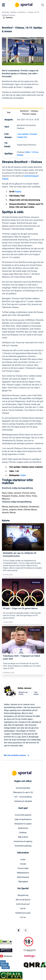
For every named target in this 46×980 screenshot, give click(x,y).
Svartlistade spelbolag (23, 846)
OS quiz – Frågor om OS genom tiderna (20, 608)
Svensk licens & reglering (23, 842)
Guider (23, 860)
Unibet (23, 475)
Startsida (5, 12)
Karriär (23, 909)
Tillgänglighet (23, 882)
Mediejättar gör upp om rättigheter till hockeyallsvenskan (20, 555)
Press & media (23, 868)
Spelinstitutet (23, 828)
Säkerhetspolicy (23, 877)
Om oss (23, 917)
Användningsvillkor (23, 788)
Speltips (14, 12)
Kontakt (23, 864)
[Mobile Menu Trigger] (4, 5)
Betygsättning (23, 895)
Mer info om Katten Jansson (17, 755)
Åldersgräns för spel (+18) (23, 793)
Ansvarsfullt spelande (23, 815)
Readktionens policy (23, 913)
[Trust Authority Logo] (11, 950)
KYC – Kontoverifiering (23, 797)
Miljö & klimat (23, 837)
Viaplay (18, 192)
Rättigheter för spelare (23, 824)
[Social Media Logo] (19, 930)
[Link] (23, 537)
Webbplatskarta (23, 873)
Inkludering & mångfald (23, 801)
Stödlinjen (23, 833)
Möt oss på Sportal (23, 900)
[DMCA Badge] (11, 942)
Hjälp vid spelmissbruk (23, 819)
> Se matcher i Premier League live (27, 136)
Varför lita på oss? (23, 904)
